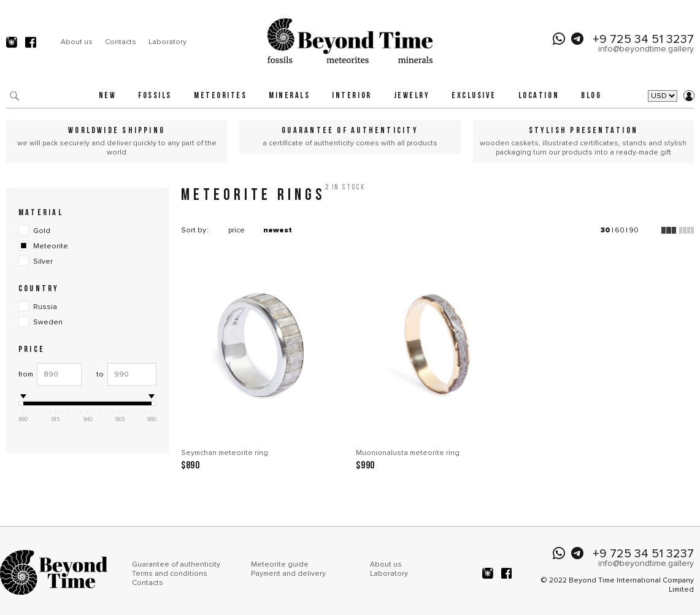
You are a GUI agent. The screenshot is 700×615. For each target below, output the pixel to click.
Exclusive (474, 96)
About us (77, 42)
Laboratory (167, 42)
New (108, 96)
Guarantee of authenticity (176, 564)
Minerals (289, 96)
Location (539, 96)
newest (278, 230)
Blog (591, 96)
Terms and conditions (170, 574)
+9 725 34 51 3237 (643, 39)
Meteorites (220, 96)
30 (606, 230)
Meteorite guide (280, 564)
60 (620, 230)
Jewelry (412, 96)
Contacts (121, 42)
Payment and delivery (288, 574)
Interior (352, 96)
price (237, 230)
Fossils (155, 96)
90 (634, 230)
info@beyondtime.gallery (646, 49)
